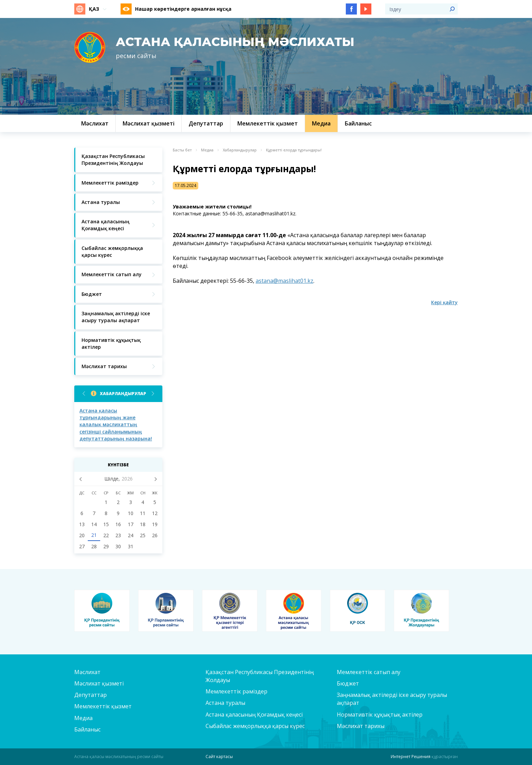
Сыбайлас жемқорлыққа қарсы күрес (255, 726)
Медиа (207, 150)
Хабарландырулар (123, 394)
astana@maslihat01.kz (284, 281)
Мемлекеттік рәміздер (236, 691)
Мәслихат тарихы (361, 726)
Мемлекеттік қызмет (103, 706)
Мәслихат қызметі (99, 683)
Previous (84, 394)
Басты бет (182, 150)
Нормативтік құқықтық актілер (380, 715)
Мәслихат (87, 672)
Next (153, 394)
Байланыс (87, 729)
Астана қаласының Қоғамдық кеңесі (254, 715)
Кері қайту (444, 302)
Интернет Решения (411, 757)
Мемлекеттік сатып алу (369, 672)
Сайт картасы (219, 757)
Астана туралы (225, 703)
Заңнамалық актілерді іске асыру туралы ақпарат (392, 699)
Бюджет (348, 683)
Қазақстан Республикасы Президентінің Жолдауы (260, 676)
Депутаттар (91, 695)
